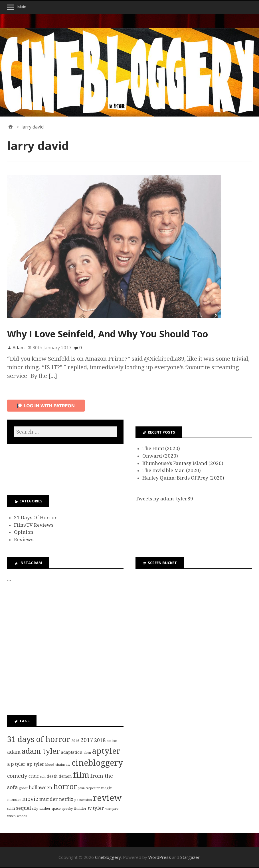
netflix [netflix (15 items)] (66, 799)
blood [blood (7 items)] (50, 765)
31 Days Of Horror (36, 518)
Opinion (24, 532)
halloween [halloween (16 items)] (41, 788)
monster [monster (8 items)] (14, 800)
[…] (53, 376)
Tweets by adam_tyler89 (164, 499)
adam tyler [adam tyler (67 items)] (41, 751)
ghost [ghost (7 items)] (23, 788)
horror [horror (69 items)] (65, 787)
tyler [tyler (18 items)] (98, 808)
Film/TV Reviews (34, 525)
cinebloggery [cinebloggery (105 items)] (97, 763)
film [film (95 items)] (81, 775)
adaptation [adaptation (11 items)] (72, 752)
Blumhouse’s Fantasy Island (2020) (183, 463)
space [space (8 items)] (56, 809)
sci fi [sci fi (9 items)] (11, 808)
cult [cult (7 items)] (43, 777)
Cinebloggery (108, 857)
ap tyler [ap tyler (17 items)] (35, 764)
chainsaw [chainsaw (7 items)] (63, 765)
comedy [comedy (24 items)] (17, 776)
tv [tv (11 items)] (90, 808)
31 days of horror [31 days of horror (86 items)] (39, 739)
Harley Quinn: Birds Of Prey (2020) (183, 478)
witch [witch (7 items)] (11, 816)
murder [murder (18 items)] (49, 799)
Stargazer (190, 857)
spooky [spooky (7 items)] (67, 809)
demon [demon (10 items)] (65, 776)
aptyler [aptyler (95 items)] (106, 751)
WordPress (160, 857)
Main (22, 7)
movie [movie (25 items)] (30, 799)
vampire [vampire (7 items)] (112, 809)
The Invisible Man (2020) (172, 470)
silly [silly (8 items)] (35, 809)
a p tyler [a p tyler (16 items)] (16, 764)
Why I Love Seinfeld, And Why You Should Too (108, 334)
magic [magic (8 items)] (106, 788)
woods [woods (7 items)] (22, 816)
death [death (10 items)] (52, 776)
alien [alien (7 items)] (87, 753)
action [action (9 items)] (112, 741)
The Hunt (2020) (161, 448)
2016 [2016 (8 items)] (75, 741)
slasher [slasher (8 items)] (45, 809)
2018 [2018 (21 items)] (100, 740)
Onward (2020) (160, 456)
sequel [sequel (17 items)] (23, 808)
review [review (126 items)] (107, 798)
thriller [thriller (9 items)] (80, 808)
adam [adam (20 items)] (14, 752)
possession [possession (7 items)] (83, 800)
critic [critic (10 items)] (34, 776)
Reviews (24, 540)
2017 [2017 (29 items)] (87, 740)
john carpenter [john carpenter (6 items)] (89, 788)
